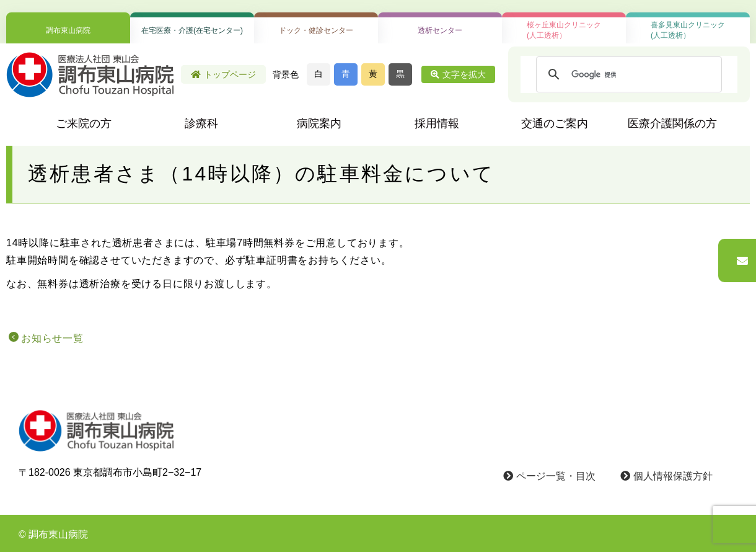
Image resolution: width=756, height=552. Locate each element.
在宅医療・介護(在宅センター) (192, 30)
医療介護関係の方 (672, 123)
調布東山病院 (68, 30)
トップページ (223, 74)
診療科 (201, 123)
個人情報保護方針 (666, 476)
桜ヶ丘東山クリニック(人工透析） (564, 30)
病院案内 (319, 123)
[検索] (627, 74)
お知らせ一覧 (52, 338)
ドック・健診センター (316, 30)
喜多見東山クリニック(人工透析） (688, 30)
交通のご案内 (555, 123)
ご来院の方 (84, 123)
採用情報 (437, 123)
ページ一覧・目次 (549, 476)
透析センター (440, 30)
